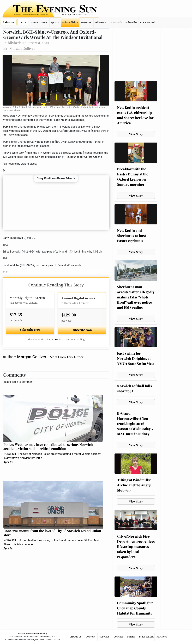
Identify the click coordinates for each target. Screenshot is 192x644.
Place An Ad (147, 22)
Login (23, 22)
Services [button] (105, 637)
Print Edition (70, 22)
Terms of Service (25, 634)
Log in (57, 340)
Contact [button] (119, 637)
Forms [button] (131, 637)
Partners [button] (162, 637)
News (44, 22)
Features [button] (86, 22)
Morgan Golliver (32, 357)
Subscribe (9, 22)
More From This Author (67, 357)
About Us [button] (76, 637)
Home (34, 22)
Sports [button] (55, 22)
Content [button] (91, 637)
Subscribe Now (30, 330)
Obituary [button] (100, 22)
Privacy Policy (40, 634)
